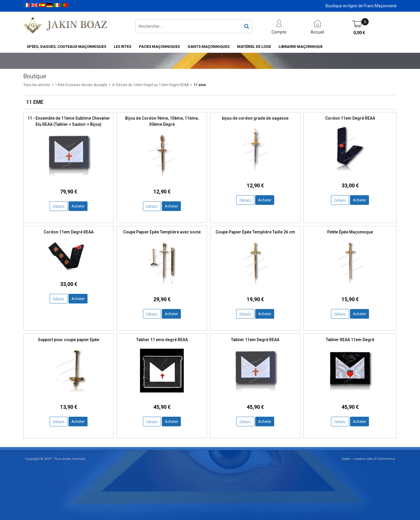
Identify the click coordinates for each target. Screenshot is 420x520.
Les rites (123, 47)
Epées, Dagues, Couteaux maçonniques (67, 47)
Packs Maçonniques (159, 47)
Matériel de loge (254, 47)
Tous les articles (37, 85)
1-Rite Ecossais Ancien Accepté (81, 85)
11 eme (200, 85)
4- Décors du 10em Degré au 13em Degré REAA (150, 85)
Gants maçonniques (209, 47)
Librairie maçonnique (301, 47)
